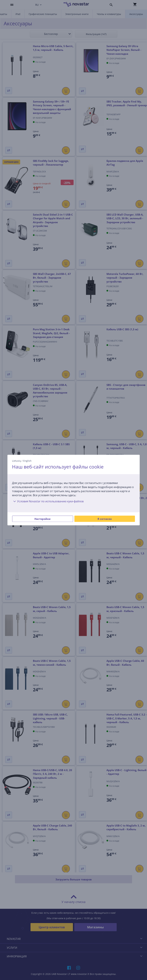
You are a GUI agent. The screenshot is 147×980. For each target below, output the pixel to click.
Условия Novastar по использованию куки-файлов (48, 501)
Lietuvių (17, 461)
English (27, 461)
